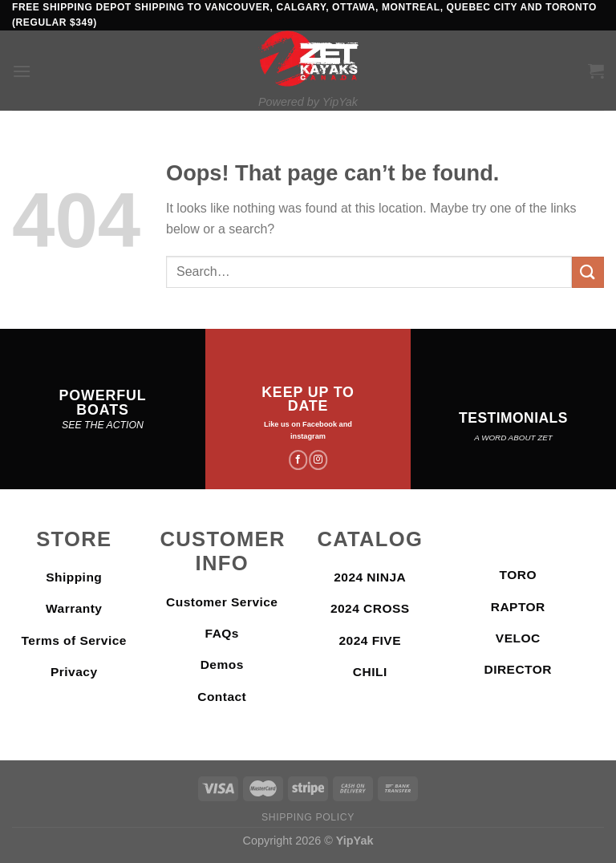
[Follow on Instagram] (318, 460)
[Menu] (22, 71)
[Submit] (588, 272)
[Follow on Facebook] (298, 460)
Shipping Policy (308, 817)
